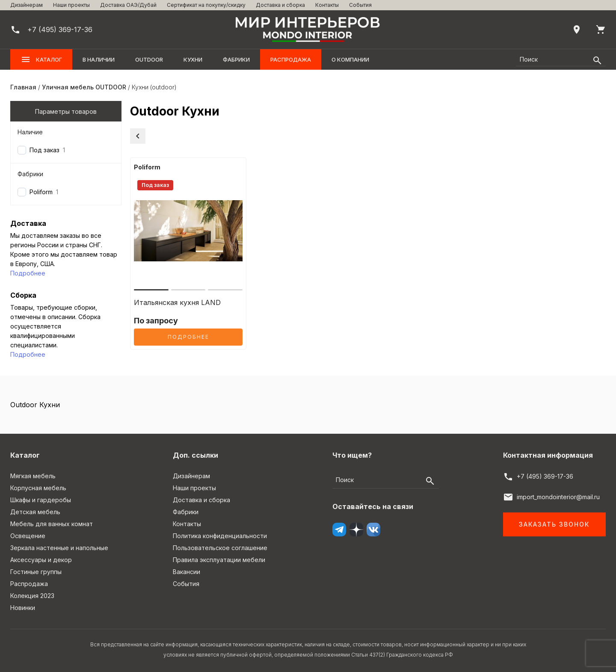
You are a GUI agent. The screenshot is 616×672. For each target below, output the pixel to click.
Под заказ (44, 150)
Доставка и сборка (280, 5)
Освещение (28, 536)
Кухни (193, 59)
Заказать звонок (554, 524)
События (360, 5)
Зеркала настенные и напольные (59, 548)
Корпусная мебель (38, 488)
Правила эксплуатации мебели (219, 560)
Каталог (41, 59)
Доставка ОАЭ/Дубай (128, 5)
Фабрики (236, 59)
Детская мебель (35, 512)
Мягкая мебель (33, 476)
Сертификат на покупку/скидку (206, 5)
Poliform (41, 192)
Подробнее (28, 273)
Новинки (23, 608)
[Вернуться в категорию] (138, 136)
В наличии (99, 59)
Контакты (327, 5)
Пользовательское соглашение (220, 548)
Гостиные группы (36, 572)
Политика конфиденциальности (220, 536)
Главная (23, 87)
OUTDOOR (149, 59)
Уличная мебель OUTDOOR (84, 87)
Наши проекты (71, 5)
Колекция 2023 (32, 596)
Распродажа (291, 59)
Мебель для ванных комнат (52, 524)
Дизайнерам (27, 5)
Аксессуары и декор (41, 560)
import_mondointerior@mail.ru (558, 497)
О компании (350, 59)
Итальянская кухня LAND (177, 302)
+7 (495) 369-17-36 (545, 476)
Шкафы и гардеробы (41, 500)
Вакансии (187, 572)
